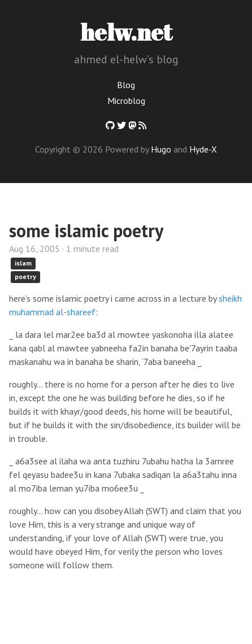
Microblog (126, 101)
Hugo (161, 149)
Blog (126, 85)
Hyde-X (203, 149)
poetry (25, 277)
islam (23, 263)
